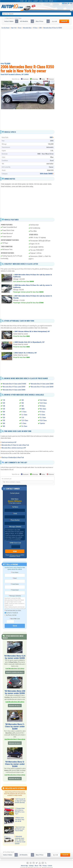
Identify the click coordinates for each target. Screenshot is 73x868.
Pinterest (51, 79)
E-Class (24, 423)
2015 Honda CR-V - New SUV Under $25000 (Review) (20, 799)
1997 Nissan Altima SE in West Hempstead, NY (32, 331)
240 (4, 406)
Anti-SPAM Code (15, 619)
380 (4, 423)
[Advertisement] (37, 46)
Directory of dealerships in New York (13, 457)
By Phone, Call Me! (11, 615)
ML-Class (43, 409)
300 (4, 415)
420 (23, 400)
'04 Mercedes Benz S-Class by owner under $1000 (15, 762)
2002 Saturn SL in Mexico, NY (26, 353)
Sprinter (43, 423)
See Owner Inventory (16, 503)
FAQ (40, 864)
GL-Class (24, 426)
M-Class (43, 406)
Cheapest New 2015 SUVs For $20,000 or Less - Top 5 (20, 809)
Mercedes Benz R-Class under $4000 (14, 390)
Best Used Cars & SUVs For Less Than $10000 (20, 827)
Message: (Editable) (15, 527)
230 (4, 403)
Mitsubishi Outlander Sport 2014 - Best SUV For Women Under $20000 (20, 838)
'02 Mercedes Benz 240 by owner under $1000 (15, 692)
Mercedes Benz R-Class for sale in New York (15, 445)
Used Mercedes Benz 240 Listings (15, 701)
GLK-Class (43, 403)
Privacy (45, 864)
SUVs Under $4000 (46, 174)
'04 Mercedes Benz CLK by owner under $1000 (15, 657)
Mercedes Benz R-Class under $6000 (42, 387)
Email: (15, 514)
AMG (23, 409)
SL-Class (43, 417)
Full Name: (15, 507)
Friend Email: (15, 590)
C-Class (24, 412)
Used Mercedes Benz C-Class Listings (15, 738)
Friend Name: (15, 584)
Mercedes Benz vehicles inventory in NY (14, 448)
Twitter (42, 79)
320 (4, 417)
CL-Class (24, 415)
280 (4, 412)
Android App (24, 864)
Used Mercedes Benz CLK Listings (15, 668)
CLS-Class (25, 420)
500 (23, 403)
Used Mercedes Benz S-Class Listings (15, 773)
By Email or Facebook (11, 613)
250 (4, 409)
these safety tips (16, 555)
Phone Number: (15, 520)
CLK (23, 417)
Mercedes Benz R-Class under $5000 (42, 384)
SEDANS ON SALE (14, 705)
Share (66, 3)
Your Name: (15, 572)
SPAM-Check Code (15, 543)
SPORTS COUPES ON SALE (14, 672)
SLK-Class (43, 420)
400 (4, 426)
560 (23, 406)
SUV (51, 137)
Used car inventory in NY (9, 442)
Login (71, 3)
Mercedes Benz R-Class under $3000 (14, 387)
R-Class (43, 412)
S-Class (43, 415)
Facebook (26, 79)
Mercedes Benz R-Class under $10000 (14, 384)
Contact (50, 864)
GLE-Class (43, 400)
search (64, 21)
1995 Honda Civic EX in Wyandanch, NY (29, 342)
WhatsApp (35, 79)
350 (4, 420)
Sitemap (31, 864)
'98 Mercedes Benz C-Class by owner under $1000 (15, 725)
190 (4, 400)
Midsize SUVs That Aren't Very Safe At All (19, 818)
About (36, 864)
